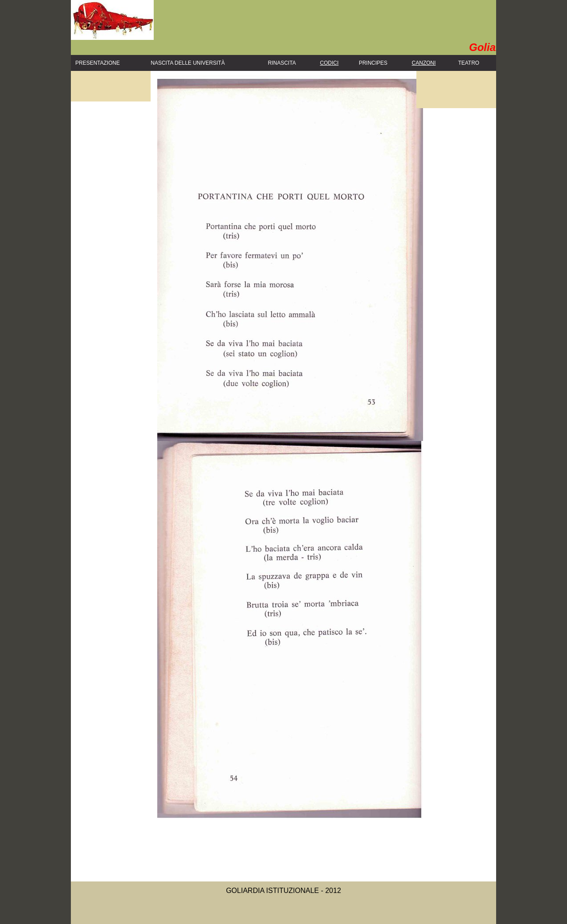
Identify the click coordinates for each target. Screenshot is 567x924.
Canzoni (424, 63)
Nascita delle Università (188, 63)
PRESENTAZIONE (97, 63)
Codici (329, 63)
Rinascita (282, 63)
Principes (373, 63)
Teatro (469, 63)
